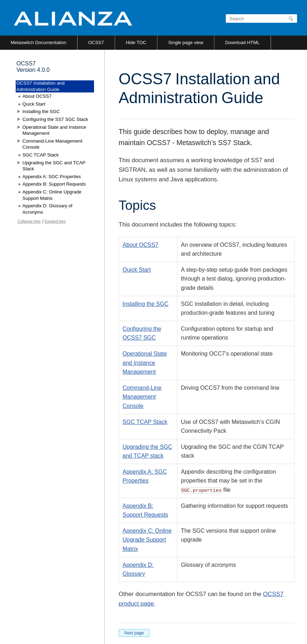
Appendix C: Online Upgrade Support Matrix (147, 540)
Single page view (186, 42)
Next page (134, 633)
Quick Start (137, 270)
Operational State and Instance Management (145, 363)
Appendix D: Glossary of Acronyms (47, 209)
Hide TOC (136, 42)
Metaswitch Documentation (38, 42)
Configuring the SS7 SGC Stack (55, 119)
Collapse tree (29, 221)
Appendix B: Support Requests (54, 184)
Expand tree (55, 221)
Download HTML (242, 42)
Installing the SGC (145, 304)
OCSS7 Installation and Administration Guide (40, 86)
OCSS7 (96, 42)
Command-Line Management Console (142, 397)
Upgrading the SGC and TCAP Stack (54, 166)
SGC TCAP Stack (145, 422)
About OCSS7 (141, 245)
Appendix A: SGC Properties (52, 177)
